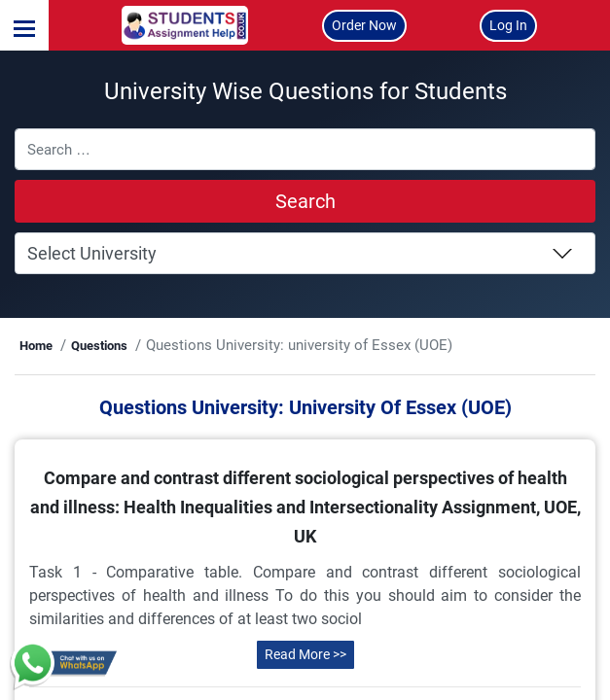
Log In (508, 25)
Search (305, 201)
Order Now (364, 25)
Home (79, 346)
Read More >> (305, 678)
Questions (141, 346)
